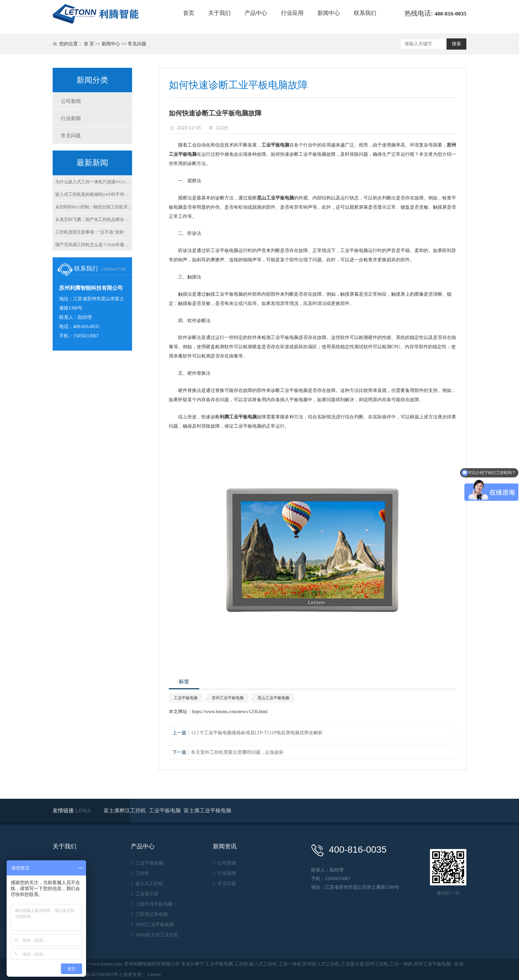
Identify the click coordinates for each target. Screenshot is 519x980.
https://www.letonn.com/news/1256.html (230, 712)
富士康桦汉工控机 (125, 810)
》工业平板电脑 (147, 863)
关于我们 (219, 13)
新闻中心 (329, 13)
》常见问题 (224, 884)
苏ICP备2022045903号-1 (98, 975)
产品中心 (256, 13)
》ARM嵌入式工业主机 (155, 935)
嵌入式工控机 (263, 964)
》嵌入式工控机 (147, 884)
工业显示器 (353, 964)
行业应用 (292, 13)
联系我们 (365, 13)
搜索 (456, 44)
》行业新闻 (224, 873)
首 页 (89, 44)
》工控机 (140, 873)
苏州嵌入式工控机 (321, 964)
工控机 (241, 964)
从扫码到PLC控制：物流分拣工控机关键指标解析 (94, 207)
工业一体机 (290, 964)
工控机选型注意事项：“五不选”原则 (90, 232)
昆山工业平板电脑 (273, 698)
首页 (189, 13)
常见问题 (137, 44)
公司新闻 (71, 101)
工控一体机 (401, 964)
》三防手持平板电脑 (152, 904)
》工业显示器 (145, 894)
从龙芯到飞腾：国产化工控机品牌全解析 (94, 219)
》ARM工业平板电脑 (152, 925)
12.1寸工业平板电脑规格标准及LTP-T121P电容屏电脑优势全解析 (257, 733)
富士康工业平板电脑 (208, 810)
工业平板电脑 (186, 698)
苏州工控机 (377, 964)
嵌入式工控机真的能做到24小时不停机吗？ (94, 194)
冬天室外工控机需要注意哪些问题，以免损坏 (237, 752)
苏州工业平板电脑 (228, 698)
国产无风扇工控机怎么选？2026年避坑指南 (94, 245)
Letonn (154, 975)
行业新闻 (71, 118)
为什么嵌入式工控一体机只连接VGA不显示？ (94, 182)
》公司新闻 (224, 863)
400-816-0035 (450, 14)
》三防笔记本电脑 (149, 914)
